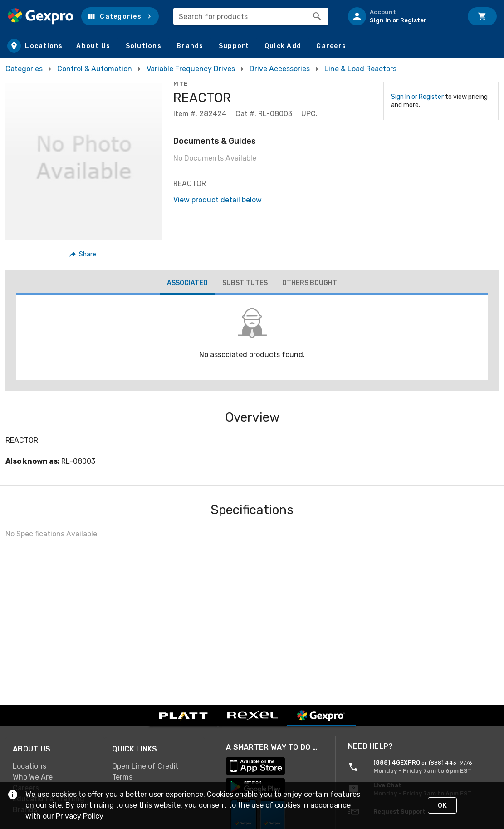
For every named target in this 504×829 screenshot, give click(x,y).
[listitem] (401, 16)
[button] (120, 16)
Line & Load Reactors (360, 69)
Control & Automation (95, 69)
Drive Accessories (280, 69)
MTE (181, 84)
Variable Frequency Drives (191, 69)
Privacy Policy (80, 816)
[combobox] (251, 16)
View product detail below (218, 200)
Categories (24, 69)
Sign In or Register (417, 97)
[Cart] (482, 16)
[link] (55, 766)
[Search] (317, 16)
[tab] (187, 284)
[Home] (41, 16)
